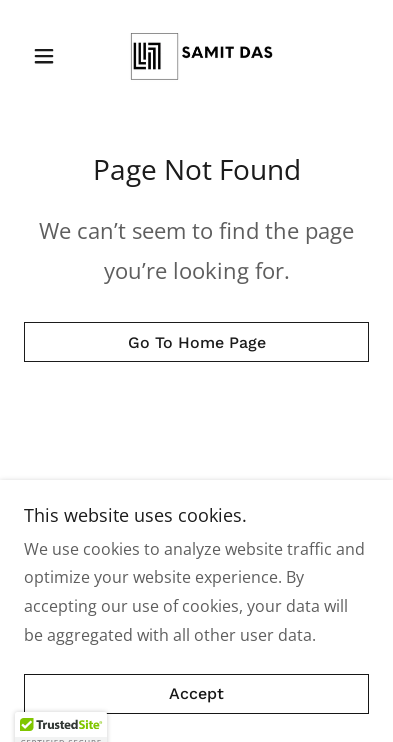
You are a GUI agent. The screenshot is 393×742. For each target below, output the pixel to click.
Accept (196, 694)
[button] (50, 56)
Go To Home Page (197, 342)
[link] (197, 56)
